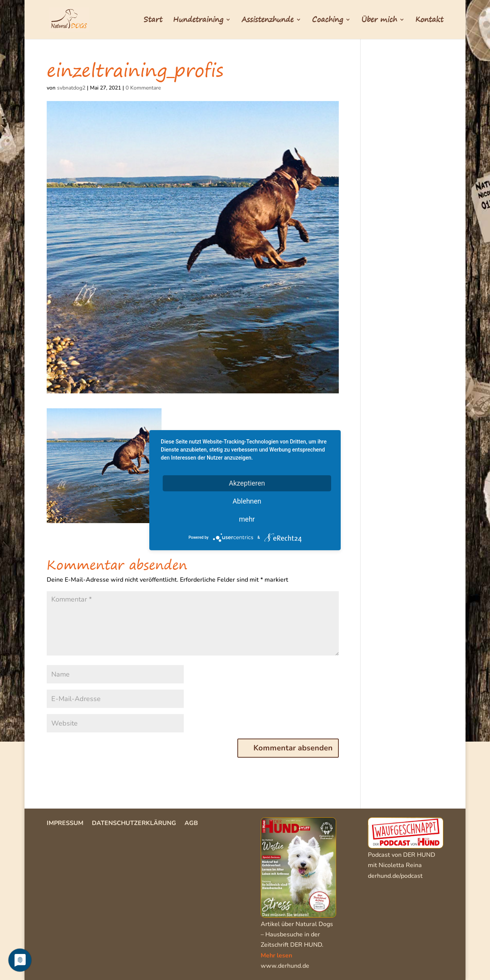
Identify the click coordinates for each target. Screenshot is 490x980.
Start (153, 21)
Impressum (65, 824)
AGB (191, 824)
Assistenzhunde (268, 21)
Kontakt (429, 21)
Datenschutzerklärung (134, 824)
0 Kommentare (143, 88)
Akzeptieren (247, 483)
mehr (247, 519)
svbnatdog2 (71, 88)
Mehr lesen (276, 956)
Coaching (327, 21)
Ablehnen (247, 501)
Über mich (379, 21)
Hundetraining (198, 21)
